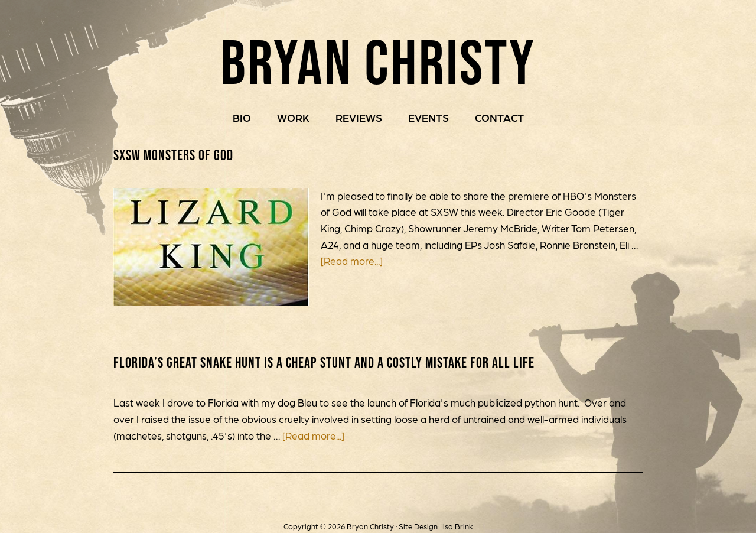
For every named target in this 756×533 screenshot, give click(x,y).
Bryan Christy (378, 59)
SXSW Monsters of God (173, 155)
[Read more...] (352, 261)
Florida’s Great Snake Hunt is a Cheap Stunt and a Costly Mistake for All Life (325, 363)
